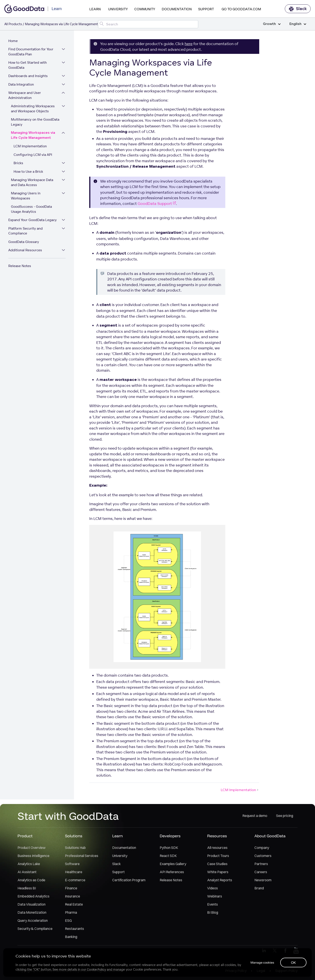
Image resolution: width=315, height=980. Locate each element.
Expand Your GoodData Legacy (33, 221)
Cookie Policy (97, 969)
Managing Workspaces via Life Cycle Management (33, 136)
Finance (71, 889)
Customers (263, 857)
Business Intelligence (33, 857)
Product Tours (218, 857)
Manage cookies (261, 962)
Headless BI (27, 889)
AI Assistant (27, 873)
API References (172, 873)
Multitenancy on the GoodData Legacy (36, 123)
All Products (13, 24)
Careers (261, 873)
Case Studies (217, 865)
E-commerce (75, 881)
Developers (170, 837)
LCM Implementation (31, 147)
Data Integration (22, 85)
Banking (71, 938)
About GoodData (270, 837)
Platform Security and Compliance (26, 232)
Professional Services (82, 857)
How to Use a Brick (29, 172)
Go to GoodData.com (241, 9)
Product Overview (31, 848)
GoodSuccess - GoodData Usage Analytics (32, 210)
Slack (298, 9)
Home (13, 41)
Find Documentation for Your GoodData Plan (31, 53)
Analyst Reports (220, 881)
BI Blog (213, 913)
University (118, 9)
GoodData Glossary (24, 242)
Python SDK (169, 848)
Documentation (177, 9)
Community (145, 9)
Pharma (71, 913)
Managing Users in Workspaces (26, 197)
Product (25, 837)
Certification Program (129, 881)
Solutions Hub (75, 848)
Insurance (73, 897)
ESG (68, 921)
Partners (261, 865)
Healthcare (74, 873)
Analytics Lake (29, 865)
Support (206, 9)
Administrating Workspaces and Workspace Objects (33, 109)
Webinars (215, 897)
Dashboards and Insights (28, 77)
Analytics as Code (31, 881)
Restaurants (74, 929)
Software (72, 865)
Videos (213, 889)
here (189, 44)
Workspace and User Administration (25, 96)
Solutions (74, 837)
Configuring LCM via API (33, 155)
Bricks (19, 164)
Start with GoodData (68, 817)
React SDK (168, 857)
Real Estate (74, 905)
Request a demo (255, 817)
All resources (217, 848)
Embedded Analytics (33, 897)
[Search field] (148, 24)
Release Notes (20, 267)
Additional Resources (26, 251)
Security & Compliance (35, 929)
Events (213, 905)
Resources (217, 837)
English (298, 24)
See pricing (285, 817)
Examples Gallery (173, 865)
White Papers (218, 873)
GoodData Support (157, 203)
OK (293, 962)
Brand (259, 889)
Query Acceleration (33, 921)
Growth (272, 24)
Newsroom (263, 881)
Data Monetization (32, 913)
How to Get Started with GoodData (28, 66)
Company (262, 848)
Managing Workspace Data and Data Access (32, 183)
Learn (95, 9)
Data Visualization (31, 905)
